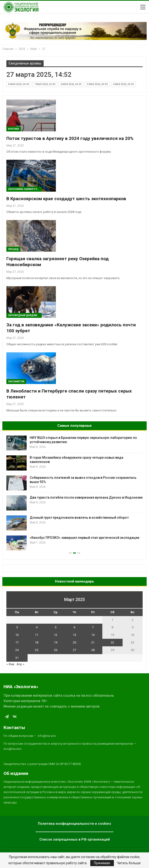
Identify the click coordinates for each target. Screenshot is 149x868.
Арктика (14, 129)
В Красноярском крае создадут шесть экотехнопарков (66, 199)
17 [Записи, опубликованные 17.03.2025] (17, 642)
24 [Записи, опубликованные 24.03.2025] (17, 650)
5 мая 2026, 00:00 (97, 84)
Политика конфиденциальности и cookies (74, 824)
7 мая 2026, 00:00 (45, 84)
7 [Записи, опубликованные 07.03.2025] (93, 627)
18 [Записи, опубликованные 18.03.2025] (37, 642)
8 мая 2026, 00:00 (19, 84)
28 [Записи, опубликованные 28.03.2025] (93, 650)
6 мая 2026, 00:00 (71, 84)
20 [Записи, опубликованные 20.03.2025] (74, 642)
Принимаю (102, 863)
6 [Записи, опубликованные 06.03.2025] (74, 627)
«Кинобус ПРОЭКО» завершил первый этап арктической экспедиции (85, 538)
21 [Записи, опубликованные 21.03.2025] (93, 642)
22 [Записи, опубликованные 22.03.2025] (112, 642)
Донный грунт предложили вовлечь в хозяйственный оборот (79, 518)
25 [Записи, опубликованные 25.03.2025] (37, 650)
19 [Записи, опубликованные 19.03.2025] (56, 642)
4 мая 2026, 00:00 (123, 84)
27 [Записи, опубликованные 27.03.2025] (74, 650)
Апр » (20, 664)
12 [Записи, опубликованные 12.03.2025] (56, 635)
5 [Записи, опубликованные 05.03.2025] (56, 627)
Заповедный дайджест (24, 315)
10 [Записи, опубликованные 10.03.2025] (17, 635)
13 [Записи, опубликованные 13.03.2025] (74, 635)
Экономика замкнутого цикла (25, 189)
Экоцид (13, 249)
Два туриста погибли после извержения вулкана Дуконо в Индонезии (86, 497)
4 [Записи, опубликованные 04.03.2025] (37, 627)
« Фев (10, 664)
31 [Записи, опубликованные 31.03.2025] (17, 658)
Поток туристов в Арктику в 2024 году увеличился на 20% (70, 138)
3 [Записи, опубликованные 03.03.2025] (17, 627)
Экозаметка (16, 382)
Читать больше (129, 863)
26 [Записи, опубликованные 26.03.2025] (56, 650)
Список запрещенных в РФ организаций (75, 839)
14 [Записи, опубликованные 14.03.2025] (93, 635)
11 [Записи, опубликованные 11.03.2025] (37, 635)
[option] (74, 493)
